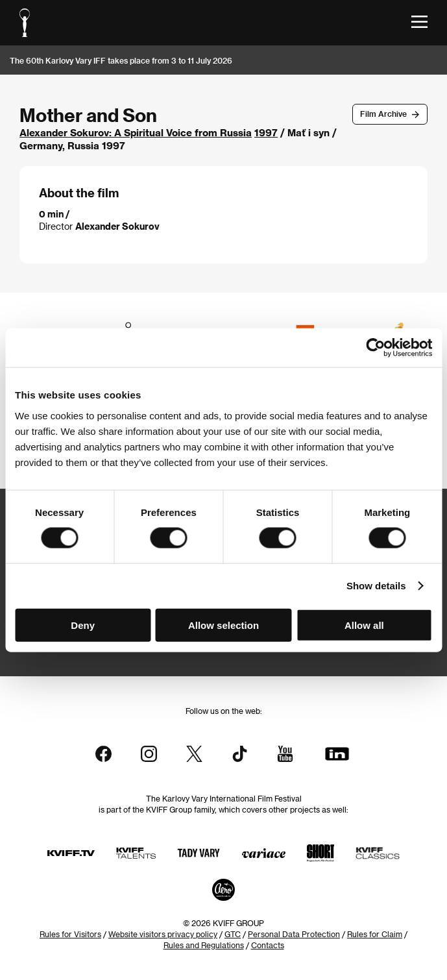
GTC (233, 934)
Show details (376, 586)
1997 (266, 132)
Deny (83, 625)
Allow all (364, 625)
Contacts (268, 945)
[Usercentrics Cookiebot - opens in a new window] (375, 348)
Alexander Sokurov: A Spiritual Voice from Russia (136, 132)
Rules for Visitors (70, 934)
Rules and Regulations (204, 945)
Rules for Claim (375, 934)
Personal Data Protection (294, 934)
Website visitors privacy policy (163, 934)
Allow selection (223, 625)
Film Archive (383, 114)
